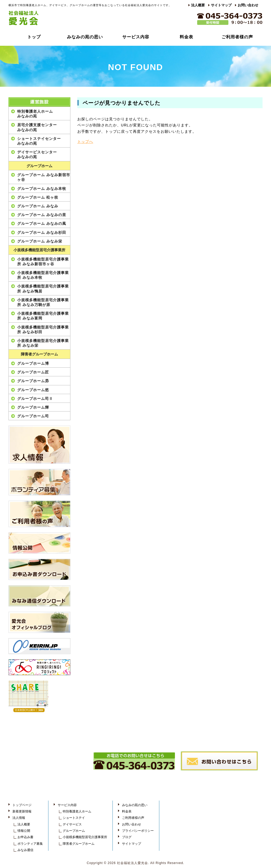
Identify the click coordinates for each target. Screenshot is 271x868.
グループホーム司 (33, 416)
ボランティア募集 (30, 844)
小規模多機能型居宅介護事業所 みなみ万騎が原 (43, 302)
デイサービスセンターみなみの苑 (37, 154)
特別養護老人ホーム (77, 811)
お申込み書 (25, 837)
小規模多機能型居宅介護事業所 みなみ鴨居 (43, 289)
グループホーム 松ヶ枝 (38, 197)
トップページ (22, 805)
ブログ (127, 837)
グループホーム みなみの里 (42, 215)
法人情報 (19, 818)
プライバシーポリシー (138, 831)
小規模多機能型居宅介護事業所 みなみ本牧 (43, 275)
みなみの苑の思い (85, 37)
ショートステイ (74, 818)
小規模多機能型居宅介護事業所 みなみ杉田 (43, 330)
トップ (34, 37)
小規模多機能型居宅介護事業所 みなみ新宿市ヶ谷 (43, 262)
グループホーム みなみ (38, 206)
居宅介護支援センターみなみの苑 (37, 127)
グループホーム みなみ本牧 (42, 189)
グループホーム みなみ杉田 (42, 232)
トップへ (85, 142)
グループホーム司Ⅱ (35, 399)
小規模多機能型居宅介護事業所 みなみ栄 (43, 343)
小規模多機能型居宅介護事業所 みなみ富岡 (43, 316)
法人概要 (198, 5)
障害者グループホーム (39, 354)
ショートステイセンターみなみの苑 (39, 141)
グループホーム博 (33, 363)
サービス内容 (136, 37)
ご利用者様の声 (237, 37)
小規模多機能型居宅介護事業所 (39, 250)
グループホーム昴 (33, 381)
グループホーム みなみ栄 (40, 241)
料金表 (186, 37)
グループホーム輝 (33, 407)
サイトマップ (221, 5)
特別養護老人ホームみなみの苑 (35, 114)
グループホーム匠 (33, 372)
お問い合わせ (248, 5)
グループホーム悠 (33, 390)
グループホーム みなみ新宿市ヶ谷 (44, 177)
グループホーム (39, 166)
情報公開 (24, 831)
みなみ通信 (25, 850)
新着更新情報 (22, 811)
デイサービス (72, 824)
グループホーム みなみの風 (42, 223)
